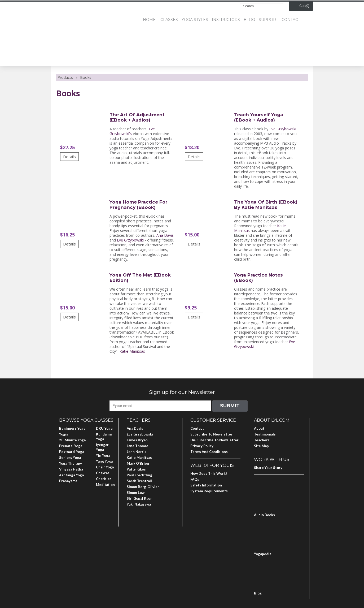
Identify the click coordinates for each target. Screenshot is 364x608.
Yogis (64, 434)
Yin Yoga (103, 455)
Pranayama (68, 481)
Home (149, 20)
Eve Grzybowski (283, 129)
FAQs (195, 479)
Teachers (262, 440)
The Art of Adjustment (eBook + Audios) (137, 117)
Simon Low (136, 493)
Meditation (105, 485)
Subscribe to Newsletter (211, 434)
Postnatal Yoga (72, 452)
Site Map (261, 446)
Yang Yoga (104, 461)
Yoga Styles (195, 20)
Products (65, 77)
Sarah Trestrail (139, 481)
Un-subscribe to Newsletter (214, 440)
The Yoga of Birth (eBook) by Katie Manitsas (266, 205)
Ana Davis (165, 235)
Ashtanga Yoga (71, 475)
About (259, 428)
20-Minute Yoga (72, 440)
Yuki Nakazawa (139, 504)
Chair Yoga (105, 467)
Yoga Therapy (71, 463)
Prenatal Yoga (71, 446)
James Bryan (137, 440)
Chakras (103, 473)
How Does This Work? (209, 473)
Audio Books (264, 515)
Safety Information (206, 485)
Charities (104, 479)
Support (268, 20)
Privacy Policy (202, 446)
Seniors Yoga (70, 458)
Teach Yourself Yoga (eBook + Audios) (259, 117)
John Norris (137, 452)
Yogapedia (263, 554)
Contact (291, 20)
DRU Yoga (104, 428)
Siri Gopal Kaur (139, 498)
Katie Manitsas (132, 351)
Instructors (226, 20)
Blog (249, 20)
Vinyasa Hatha (71, 469)
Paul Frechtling (139, 475)
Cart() (304, 6)
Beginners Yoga (72, 428)
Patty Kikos (136, 469)
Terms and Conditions (209, 452)
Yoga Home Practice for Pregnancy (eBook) (138, 205)
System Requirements (209, 491)
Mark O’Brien (138, 463)
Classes (169, 20)
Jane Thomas (138, 446)
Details (69, 157)
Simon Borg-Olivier (143, 487)
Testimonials (265, 434)
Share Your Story (268, 468)
